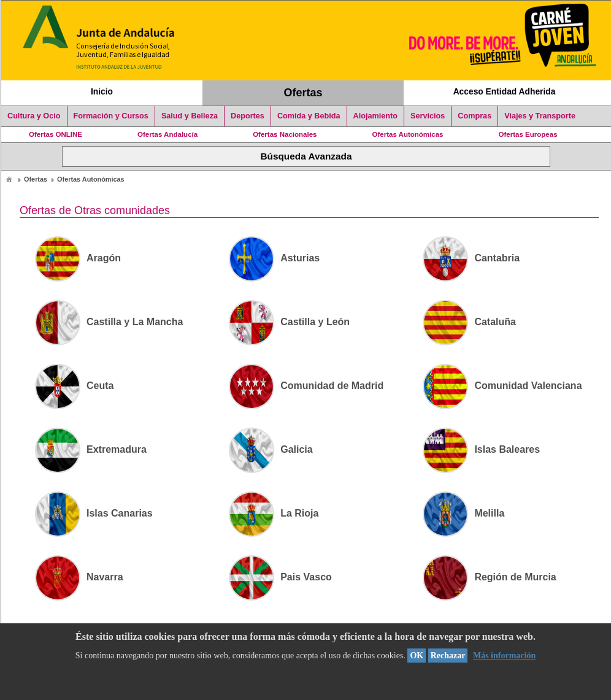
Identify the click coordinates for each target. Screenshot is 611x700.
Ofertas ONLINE (56, 134)
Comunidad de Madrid (306, 386)
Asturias (274, 258)
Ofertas (303, 93)
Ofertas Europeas (528, 134)
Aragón (78, 258)
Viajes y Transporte (540, 116)
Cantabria (471, 258)
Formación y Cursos (111, 116)
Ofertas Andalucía (167, 134)
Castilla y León (289, 322)
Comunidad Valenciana (502, 386)
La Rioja (274, 513)
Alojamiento (375, 116)
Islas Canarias (94, 513)
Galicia (271, 449)
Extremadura (91, 449)
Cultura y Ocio (34, 116)
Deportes (248, 116)
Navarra (79, 577)
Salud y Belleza (190, 116)
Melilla (463, 513)
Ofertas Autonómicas (407, 134)
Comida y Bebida (309, 116)
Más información (504, 656)
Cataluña (469, 322)
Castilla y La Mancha (109, 322)
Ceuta (74, 386)
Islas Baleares (481, 449)
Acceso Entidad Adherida (505, 91)
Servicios (428, 116)
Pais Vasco (280, 577)
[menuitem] (9, 179)
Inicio (102, 91)
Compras (475, 116)
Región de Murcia (489, 577)
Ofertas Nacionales (285, 134)
